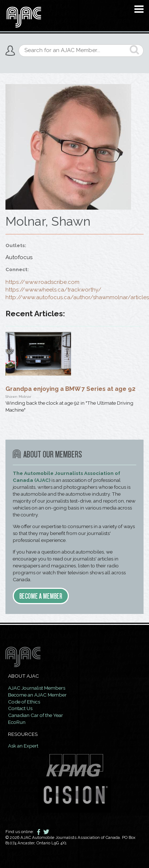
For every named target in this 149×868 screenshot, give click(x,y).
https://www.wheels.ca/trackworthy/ (53, 290)
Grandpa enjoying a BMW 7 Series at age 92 (70, 389)
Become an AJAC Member (37, 695)
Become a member (41, 596)
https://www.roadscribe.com (42, 282)
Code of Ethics (24, 702)
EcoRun (17, 722)
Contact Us (20, 708)
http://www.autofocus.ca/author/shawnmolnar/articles (77, 297)
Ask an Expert (23, 746)
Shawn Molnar (18, 396)
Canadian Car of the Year (36, 715)
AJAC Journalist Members (37, 688)
